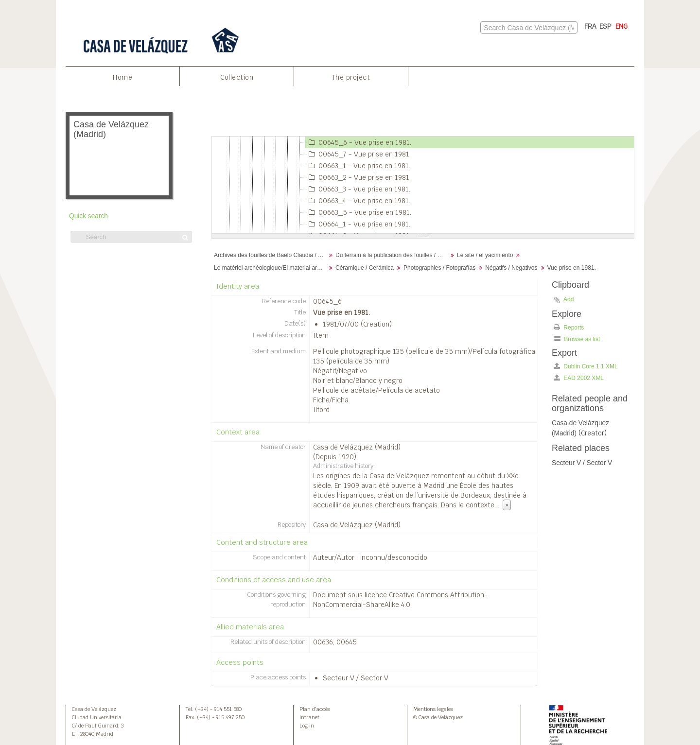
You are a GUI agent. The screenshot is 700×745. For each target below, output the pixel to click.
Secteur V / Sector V (356, 678)
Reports (569, 327)
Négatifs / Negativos (511, 268)
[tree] (423, 185)
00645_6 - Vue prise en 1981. (359, 142)
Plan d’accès (315, 709)
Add (569, 299)
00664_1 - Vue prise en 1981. (358, 224)
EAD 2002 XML (579, 378)
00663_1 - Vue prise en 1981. (358, 166)
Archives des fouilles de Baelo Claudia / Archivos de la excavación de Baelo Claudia (271, 255)
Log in (307, 726)
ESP (605, 26)
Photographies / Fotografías (439, 268)
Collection (237, 77)
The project (351, 77)
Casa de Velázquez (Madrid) (357, 447)
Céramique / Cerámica (365, 268)
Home (122, 77)
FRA (590, 26)
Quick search (88, 216)
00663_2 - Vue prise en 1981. (358, 177)
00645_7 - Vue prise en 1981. (358, 154)
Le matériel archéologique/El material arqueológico (271, 268)
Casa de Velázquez (94, 709)
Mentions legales (433, 709)
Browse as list (577, 339)
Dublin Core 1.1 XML (586, 366)
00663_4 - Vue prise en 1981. (358, 201)
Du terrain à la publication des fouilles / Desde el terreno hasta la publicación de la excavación (393, 255)
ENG (621, 26)
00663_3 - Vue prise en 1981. (358, 189)
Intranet (309, 717)
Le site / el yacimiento (485, 255)
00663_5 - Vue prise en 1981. (359, 212)
